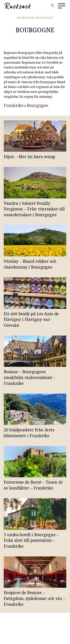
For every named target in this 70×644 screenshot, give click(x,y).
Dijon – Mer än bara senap (29, 156)
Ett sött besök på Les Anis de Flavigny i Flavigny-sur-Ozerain (31, 319)
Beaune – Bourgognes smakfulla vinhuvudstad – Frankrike (29, 377)
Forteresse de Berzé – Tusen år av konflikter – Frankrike (33, 485)
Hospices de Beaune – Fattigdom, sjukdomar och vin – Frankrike (34, 598)
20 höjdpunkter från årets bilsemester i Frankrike (29, 433)
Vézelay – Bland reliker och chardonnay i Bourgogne (30, 264)
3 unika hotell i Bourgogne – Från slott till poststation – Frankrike (31, 540)
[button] (52, 6)
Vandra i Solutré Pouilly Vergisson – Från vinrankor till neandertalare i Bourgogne (34, 209)
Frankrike (14, 105)
